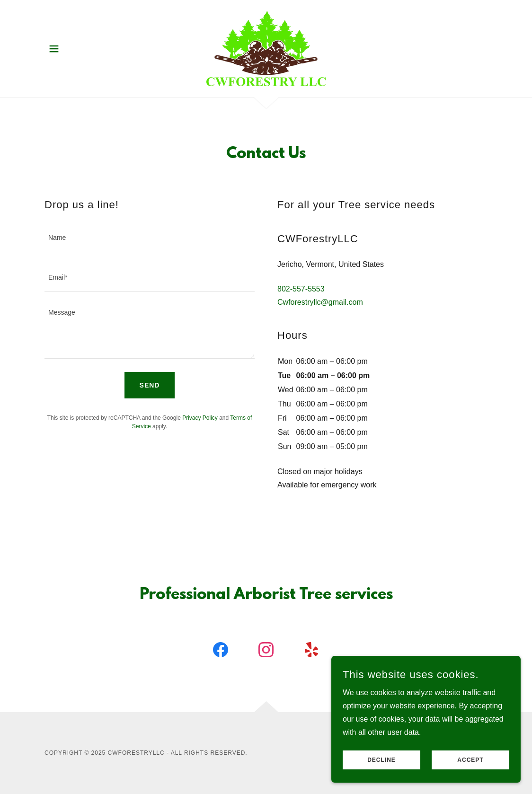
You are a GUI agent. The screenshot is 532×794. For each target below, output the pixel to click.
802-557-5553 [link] (301, 289)
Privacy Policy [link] (200, 418)
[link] (266, 48)
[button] (54, 49)
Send (150, 385)
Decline (381, 767)
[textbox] (150, 238)
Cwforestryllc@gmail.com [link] (320, 302)
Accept (470, 767)
